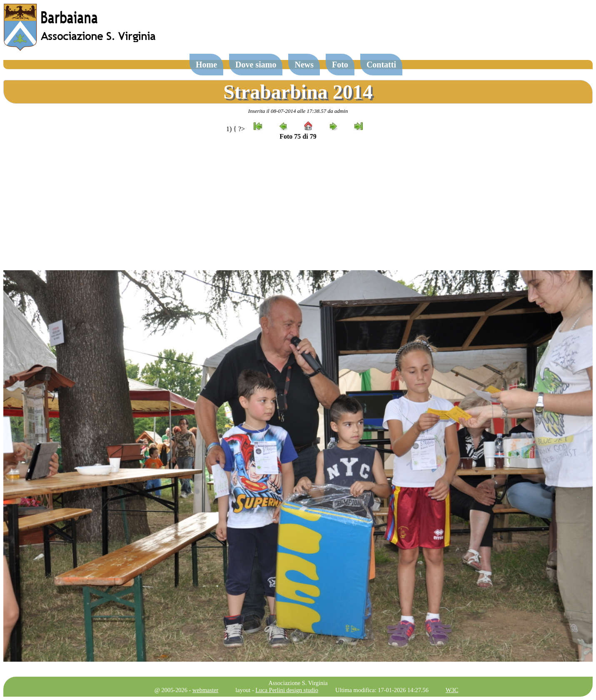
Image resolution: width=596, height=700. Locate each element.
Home (206, 65)
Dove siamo (256, 65)
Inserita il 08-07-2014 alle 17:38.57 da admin (298, 111)
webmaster (205, 690)
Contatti (381, 65)
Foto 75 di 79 (298, 136)
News (304, 65)
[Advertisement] (298, 205)
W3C (452, 690)
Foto (340, 65)
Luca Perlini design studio (287, 690)
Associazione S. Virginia (298, 683)
